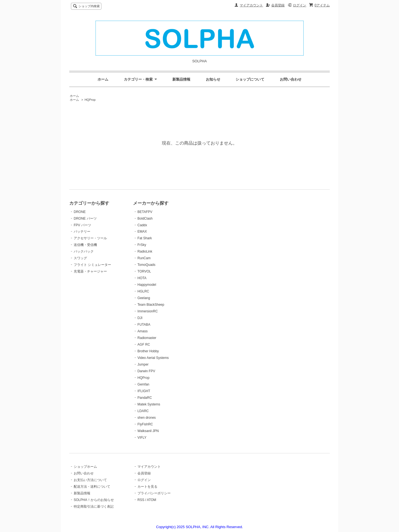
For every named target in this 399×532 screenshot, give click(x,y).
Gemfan (143, 384)
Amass (143, 331)
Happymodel (147, 285)
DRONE (80, 212)
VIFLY (142, 438)
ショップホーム (85, 467)
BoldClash (145, 219)
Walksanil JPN (148, 431)
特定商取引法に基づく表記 (94, 507)
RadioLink (145, 251)
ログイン (300, 5)
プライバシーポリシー (154, 493)
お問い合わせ (291, 79)
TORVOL (144, 271)
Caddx (142, 225)
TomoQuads (146, 265)
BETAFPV (145, 212)
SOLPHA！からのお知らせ (94, 500)
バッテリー (82, 232)
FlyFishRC (145, 424)
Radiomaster (147, 338)
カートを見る (147, 487)
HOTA (142, 278)
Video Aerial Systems (153, 358)
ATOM (152, 500)
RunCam (144, 258)
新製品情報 (181, 79)
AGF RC (144, 345)
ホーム (103, 79)
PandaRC (145, 398)
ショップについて (250, 79)
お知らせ (213, 79)
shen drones (147, 418)
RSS (141, 500)
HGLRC (143, 291)
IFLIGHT (144, 391)
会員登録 (278, 5)
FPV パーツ (82, 225)
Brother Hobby (148, 351)
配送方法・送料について (92, 487)
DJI (140, 318)
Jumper (143, 364)
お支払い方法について (90, 480)
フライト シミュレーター (92, 265)
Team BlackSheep (151, 305)
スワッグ (80, 258)
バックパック (84, 251)
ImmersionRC (148, 311)
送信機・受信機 (85, 245)
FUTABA (144, 325)
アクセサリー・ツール (90, 238)
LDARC (143, 411)
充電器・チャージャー (90, 271)
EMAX (142, 232)
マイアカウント (251, 5)
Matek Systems (149, 404)
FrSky (142, 245)
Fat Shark (145, 238)
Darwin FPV (146, 371)
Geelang (144, 298)
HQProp (90, 100)
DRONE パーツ (85, 219)
